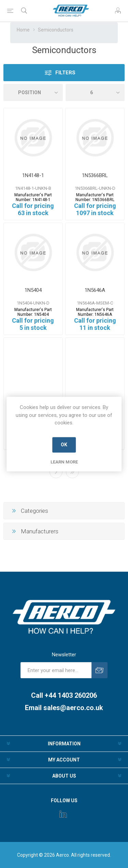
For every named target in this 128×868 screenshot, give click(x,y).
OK (64, 445)
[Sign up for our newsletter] (56, 670)
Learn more (64, 462)
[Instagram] (63, 814)
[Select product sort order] (33, 92)
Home (23, 30)
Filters (65, 73)
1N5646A (95, 290)
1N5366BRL (95, 175)
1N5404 (33, 290)
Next (56, 472)
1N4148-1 (33, 175)
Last (72, 472)
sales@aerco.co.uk (73, 708)
